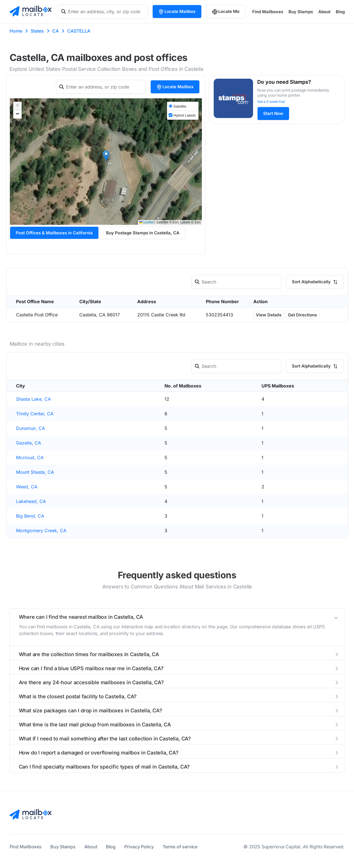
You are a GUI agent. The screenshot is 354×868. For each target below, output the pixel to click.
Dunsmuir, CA (31, 428)
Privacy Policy (139, 847)
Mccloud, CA (30, 457)
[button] (106, 156)
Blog (340, 12)
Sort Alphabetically (315, 282)
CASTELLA (79, 31)
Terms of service (180, 847)
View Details (269, 315)
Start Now (273, 113)
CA (56, 31)
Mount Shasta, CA (35, 472)
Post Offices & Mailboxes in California (54, 233)
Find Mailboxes (268, 12)
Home (16, 31)
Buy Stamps (301, 12)
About (324, 12)
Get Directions (302, 315)
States (37, 31)
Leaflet (146, 222)
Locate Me (226, 12)
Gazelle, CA (29, 443)
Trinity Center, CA (35, 414)
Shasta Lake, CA (33, 399)
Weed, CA (27, 487)
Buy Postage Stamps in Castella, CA (143, 233)
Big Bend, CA (30, 516)
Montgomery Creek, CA (41, 531)
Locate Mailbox (177, 12)
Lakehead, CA (31, 501)
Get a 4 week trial (271, 102)
